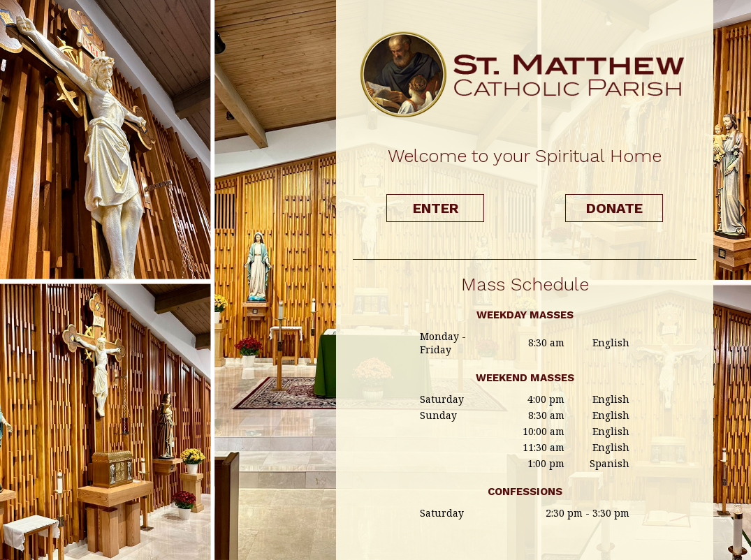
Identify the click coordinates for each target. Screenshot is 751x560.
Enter (436, 208)
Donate (614, 208)
